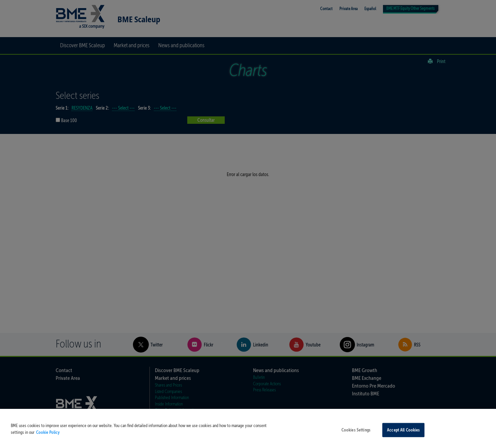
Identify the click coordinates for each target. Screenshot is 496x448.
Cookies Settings (356, 433)
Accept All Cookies (403, 433)
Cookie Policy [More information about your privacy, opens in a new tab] (48, 435)
